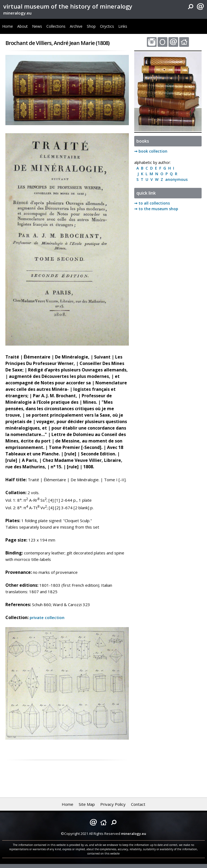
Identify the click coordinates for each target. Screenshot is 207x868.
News (37, 26)
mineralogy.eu (17, 13)
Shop (91, 26)
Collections (56, 26)
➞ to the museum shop (156, 209)
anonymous (175, 179)
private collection (47, 617)
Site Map (87, 804)
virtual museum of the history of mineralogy (68, 6)
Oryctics (107, 26)
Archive (76, 26)
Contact (138, 804)
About (23, 26)
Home (8, 26)
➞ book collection (151, 151)
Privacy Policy (113, 804)
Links (123, 26)
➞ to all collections (152, 203)
